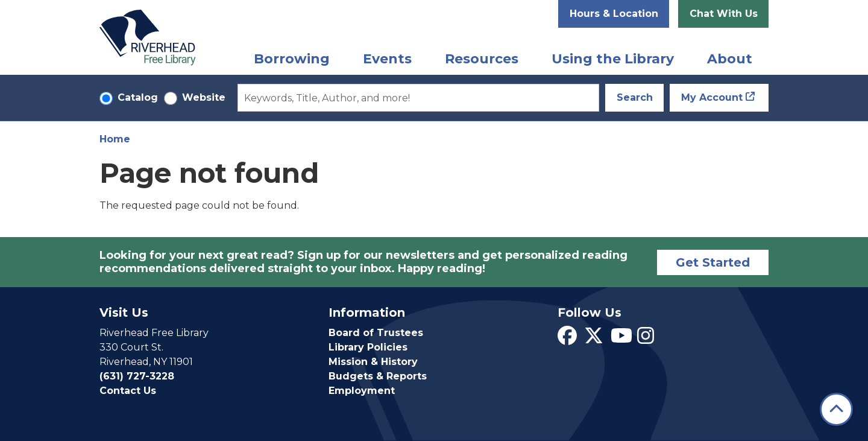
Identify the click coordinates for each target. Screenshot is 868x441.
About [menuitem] (730, 59)
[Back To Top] (836, 409)
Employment (362, 391)
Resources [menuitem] (482, 59)
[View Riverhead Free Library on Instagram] (646, 339)
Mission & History (373, 362)
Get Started (713, 262)
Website (204, 97)
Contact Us (128, 391)
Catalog (138, 97)
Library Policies (368, 347)
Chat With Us (724, 14)
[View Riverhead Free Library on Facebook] (567, 339)
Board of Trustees (376, 333)
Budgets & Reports (378, 376)
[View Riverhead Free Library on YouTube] (621, 339)
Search (635, 97)
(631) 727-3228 (137, 376)
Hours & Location (614, 14)
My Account (712, 97)
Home (115, 139)
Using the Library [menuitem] (613, 59)
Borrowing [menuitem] (292, 59)
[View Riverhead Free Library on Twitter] (594, 339)
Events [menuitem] (387, 59)
